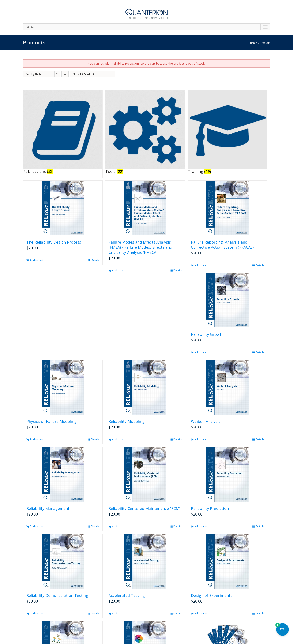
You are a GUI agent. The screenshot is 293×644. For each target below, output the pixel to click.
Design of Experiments (212, 595)
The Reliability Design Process (54, 242)
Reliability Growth (207, 334)
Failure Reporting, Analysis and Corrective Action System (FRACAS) (222, 245)
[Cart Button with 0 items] (282, 633)
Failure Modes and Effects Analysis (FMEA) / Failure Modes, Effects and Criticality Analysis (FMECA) (140, 247)
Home (254, 43)
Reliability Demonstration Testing (57, 595)
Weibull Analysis (206, 421)
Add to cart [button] (37, 260)
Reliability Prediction (210, 508)
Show (84, 74)
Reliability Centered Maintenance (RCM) (144, 508)
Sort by (34, 74)
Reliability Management (48, 508)
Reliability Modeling (127, 421)
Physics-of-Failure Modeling (51, 421)
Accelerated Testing (127, 595)
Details (95, 260)
